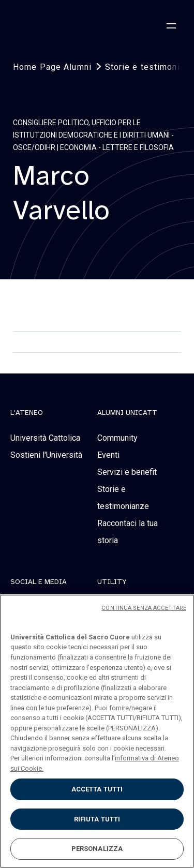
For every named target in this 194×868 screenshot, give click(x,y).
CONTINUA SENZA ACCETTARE (144, 608)
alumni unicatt (127, 413)
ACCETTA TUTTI (97, 789)
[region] (97, 731)
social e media (39, 582)
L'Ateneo (27, 413)
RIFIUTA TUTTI (97, 819)
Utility (112, 582)
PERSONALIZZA (97, 849)
